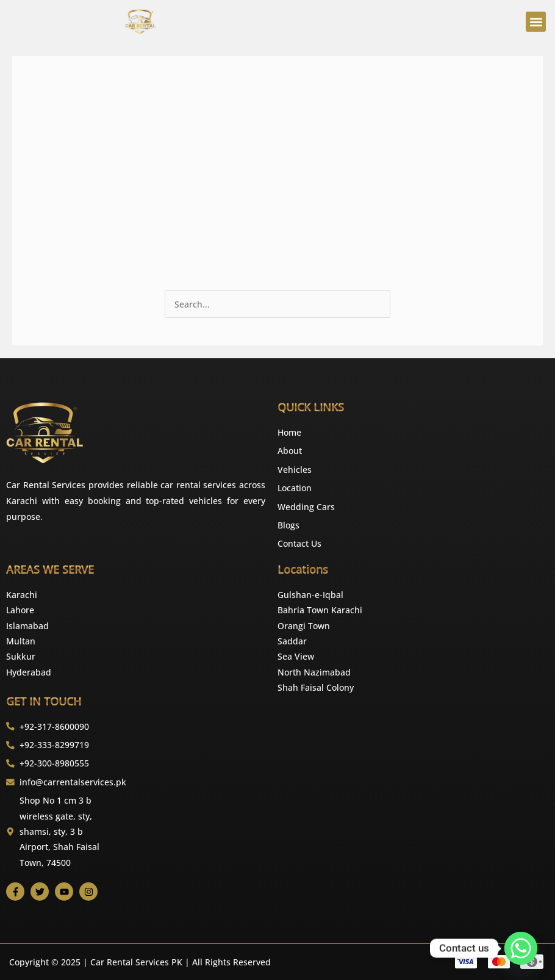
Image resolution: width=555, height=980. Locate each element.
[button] (536, 22)
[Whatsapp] (521, 948)
